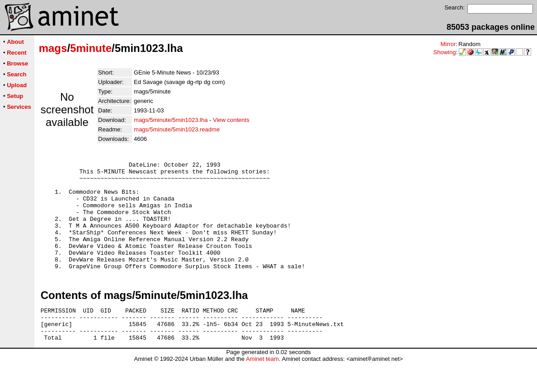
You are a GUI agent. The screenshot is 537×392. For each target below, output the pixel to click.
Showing (445, 52)
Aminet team (262, 389)
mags (53, 48)
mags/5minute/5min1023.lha (171, 120)
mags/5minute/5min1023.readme (177, 129)
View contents (231, 120)
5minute (91, 48)
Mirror (448, 44)
